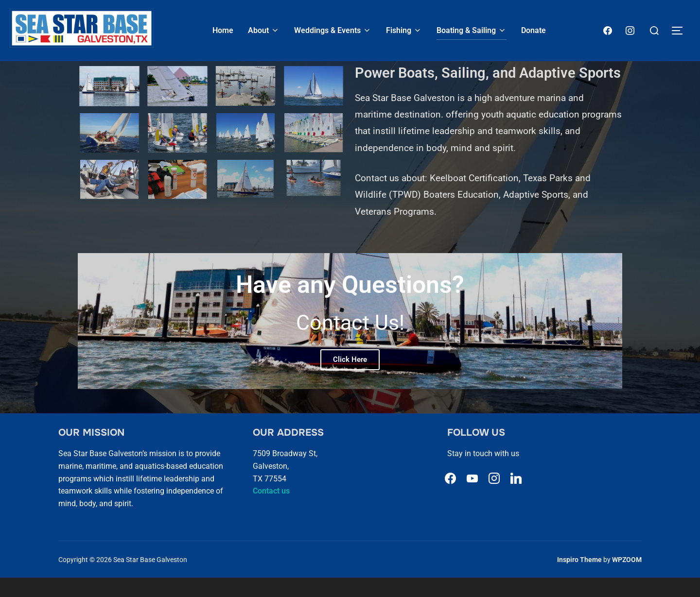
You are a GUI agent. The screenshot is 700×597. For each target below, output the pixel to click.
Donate (534, 30)
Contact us (271, 510)
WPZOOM (627, 579)
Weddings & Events (333, 30)
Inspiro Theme (579, 579)
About (264, 30)
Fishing (404, 30)
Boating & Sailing (472, 30)
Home (223, 30)
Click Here (350, 378)
